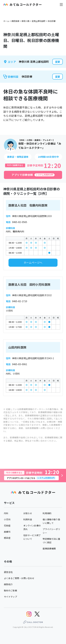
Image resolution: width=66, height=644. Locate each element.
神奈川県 (25, 21)
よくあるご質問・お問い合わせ (19, 578)
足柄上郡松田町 (39, 21)
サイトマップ (10, 597)
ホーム (6, 21)
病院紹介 (8, 584)
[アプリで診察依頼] (33, 175)
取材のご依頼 (10, 590)
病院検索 (15, 21)
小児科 (7, 519)
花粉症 (7, 526)
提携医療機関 (49, 549)
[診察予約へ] (33, 476)
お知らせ (28, 513)
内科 (6, 513)
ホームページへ (33, 262)
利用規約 (47, 513)
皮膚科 (7, 532)
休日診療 (52, 21)
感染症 (7, 538)
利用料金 (28, 519)
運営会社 (8, 572)
